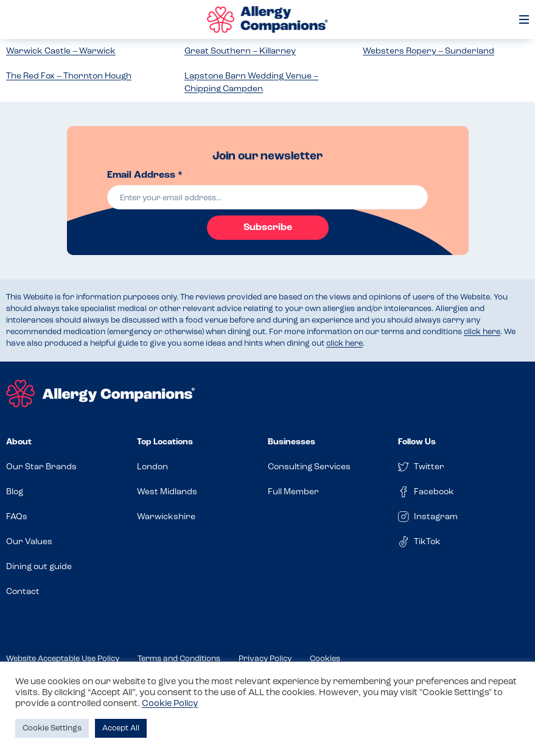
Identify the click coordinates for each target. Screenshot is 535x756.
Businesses (292, 442)
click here (482, 332)
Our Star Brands (41, 467)
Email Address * (145, 175)
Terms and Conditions (179, 659)
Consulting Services (309, 467)
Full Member (293, 492)
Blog (15, 492)
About (19, 442)
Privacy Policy (265, 659)
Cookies (325, 659)
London (152, 467)
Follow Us (417, 442)
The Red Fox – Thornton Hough (69, 76)
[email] (267, 197)
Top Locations (165, 442)
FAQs (17, 517)
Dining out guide (39, 567)
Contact (23, 592)
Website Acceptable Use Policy (63, 659)
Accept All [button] (121, 728)
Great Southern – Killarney (240, 51)
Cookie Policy (170, 704)
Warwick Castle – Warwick (61, 51)
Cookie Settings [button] (52, 728)
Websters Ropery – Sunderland (428, 51)
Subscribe (268, 228)
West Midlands (167, 492)
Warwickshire (166, 517)
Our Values (29, 542)
